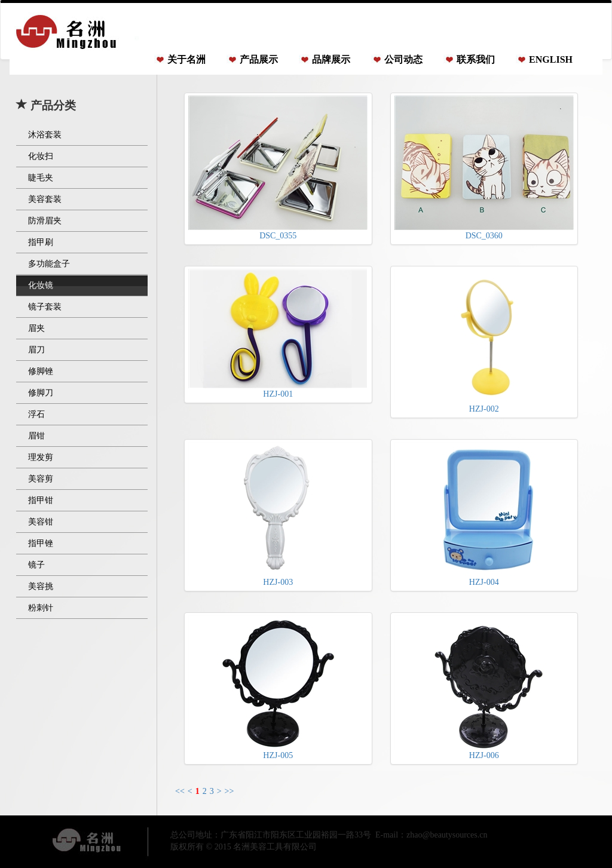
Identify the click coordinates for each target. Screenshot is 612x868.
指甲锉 (41, 543)
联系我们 (476, 59)
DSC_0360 (484, 168)
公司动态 (403, 59)
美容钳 (41, 522)
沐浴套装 (45, 135)
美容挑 (41, 586)
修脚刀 (41, 393)
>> (229, 791)
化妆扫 (41, 156)
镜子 (36, 565)
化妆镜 (41, 285)
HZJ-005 (278, 688)
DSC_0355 (278, 168)
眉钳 (36, 436)
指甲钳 (41, 500)
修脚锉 (41, 371)
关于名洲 (186, 59)
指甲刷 (41, 242)
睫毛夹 (41, 178)
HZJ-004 (484, 514)
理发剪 (41, 457)
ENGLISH (551, 59)
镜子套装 (45, 307)
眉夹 (36, 328)
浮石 (36, 414)
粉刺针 (41, 608)
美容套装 (45, 199)
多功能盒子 (49, 264)
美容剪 (41, 479)
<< (180, 791)
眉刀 (36, 350)
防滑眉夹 (45, 221)
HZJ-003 (278, 514)
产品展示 (259, 59)
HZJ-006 (484, 688)
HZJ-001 (278, 334)
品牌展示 (331, 59)
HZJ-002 (484, 341)
